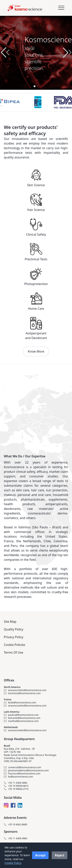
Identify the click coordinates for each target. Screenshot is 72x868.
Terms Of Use (14, 652)
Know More (36, 351)
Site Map (10, 622)
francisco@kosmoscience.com (22, 774)
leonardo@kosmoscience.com (22, 718)
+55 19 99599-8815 (16, 786)
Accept (40, 855)
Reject (60, 855)
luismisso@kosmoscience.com (22, 693)
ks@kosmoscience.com (18, 777)
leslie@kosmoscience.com (20, 703)
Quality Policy (14, 629)
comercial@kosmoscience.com (22, 767)
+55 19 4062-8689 (15, 825)
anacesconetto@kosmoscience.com (25, 690)
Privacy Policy (14, 637)
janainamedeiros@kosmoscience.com (26, 771)
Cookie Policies (14, 645)
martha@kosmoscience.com (21, 721)
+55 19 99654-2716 (16, 789)
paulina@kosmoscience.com (21, 715)
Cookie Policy (13, 863)
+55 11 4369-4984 (15, 783)
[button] (67, 52)
